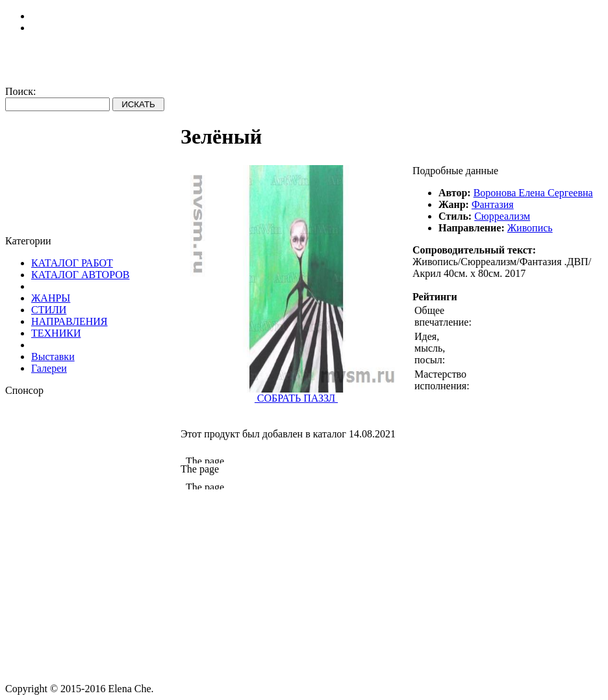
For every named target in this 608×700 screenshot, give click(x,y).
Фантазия (493, 204)
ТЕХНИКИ (56, 333)
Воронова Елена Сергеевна (533, 193)
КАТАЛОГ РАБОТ (72, 263)
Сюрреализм (502, 216)
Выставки (53, 356)
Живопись (530, 228)
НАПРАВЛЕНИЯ (70, 321)
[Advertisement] (93, 478)
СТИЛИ (49, 310)
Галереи (49, 368)
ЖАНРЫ (51, 298)
